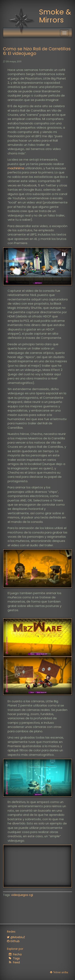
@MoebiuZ (16, 937)
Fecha (17, 954)
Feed (16, 962)
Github (13, 941)
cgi (31, 895)
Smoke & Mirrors (55, 16)
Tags (16, 958)
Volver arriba (60, 972)
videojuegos (20, 895)
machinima (16, 168)
